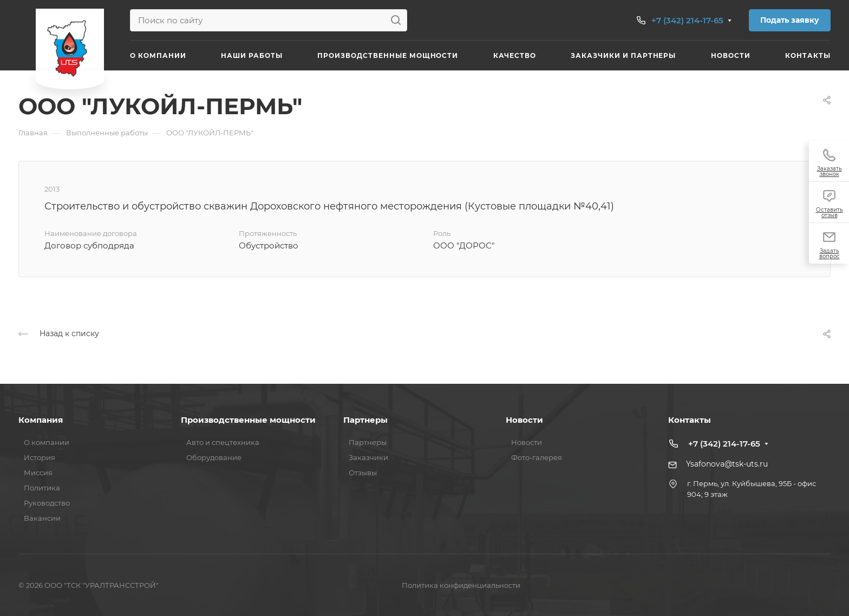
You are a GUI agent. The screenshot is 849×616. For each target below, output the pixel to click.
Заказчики (368, 457)
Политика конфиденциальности (461, 585)
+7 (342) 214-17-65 (687, 20)
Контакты (690, 420)
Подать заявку (790, 20)
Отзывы (363, 473)
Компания (41, 420)
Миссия (38, 473)
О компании (47, 442)
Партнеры (365, 420)
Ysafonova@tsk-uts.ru (727, 464)
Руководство (47, 503)
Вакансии (42, 518)
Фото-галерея (537, 457)
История (40, 457)
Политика (42, 488)
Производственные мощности (248, 420)
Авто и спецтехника (223, 442)
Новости (524, 420)
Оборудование (214, 457)
